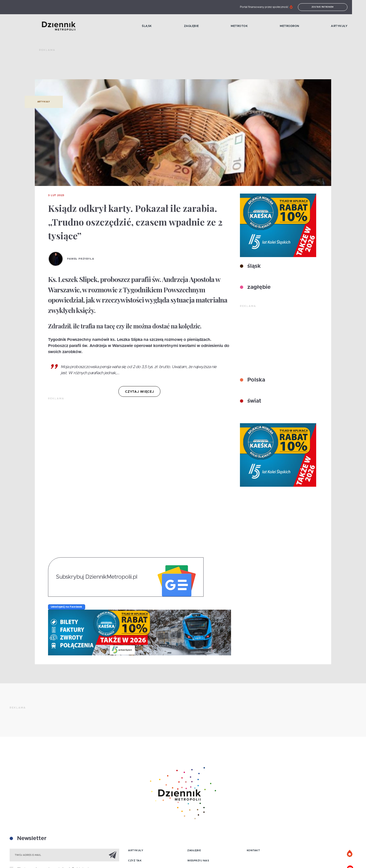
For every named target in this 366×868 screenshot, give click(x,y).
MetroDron (298, 26)
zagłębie (258, 287)
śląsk (253, 266)
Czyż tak (135, 861)
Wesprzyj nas (198, 861)
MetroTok (247, 26)
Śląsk (153, 26)
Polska (255, 380)
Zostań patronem (331, 7)
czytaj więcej (139, 392)
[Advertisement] (132, 66)
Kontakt (253, 850)
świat (254, 401)
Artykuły (348, 26)
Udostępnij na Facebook (67, 607)
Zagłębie (198, 26)
